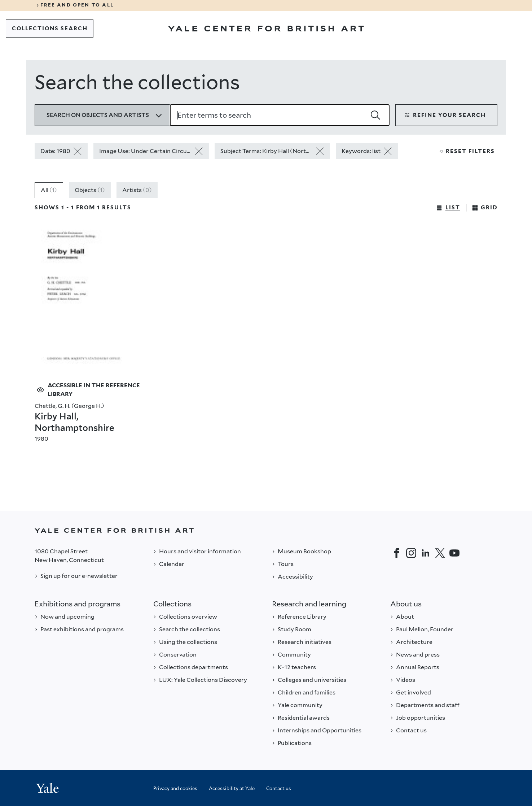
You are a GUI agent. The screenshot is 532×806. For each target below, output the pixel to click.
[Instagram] (411, 553)
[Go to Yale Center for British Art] (266, 29)
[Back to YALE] (266, 530)
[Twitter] (440, 553)
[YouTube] (454, 553)
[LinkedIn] (426, 553)
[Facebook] (397, 553)
